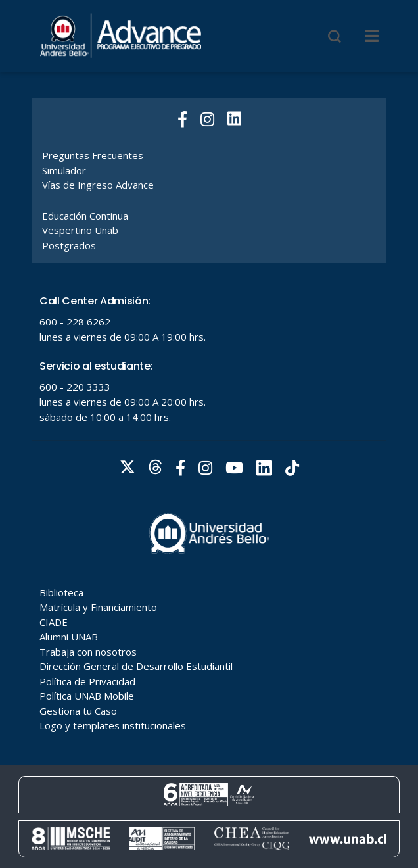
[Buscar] (335, 36)
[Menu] (372, 36)
